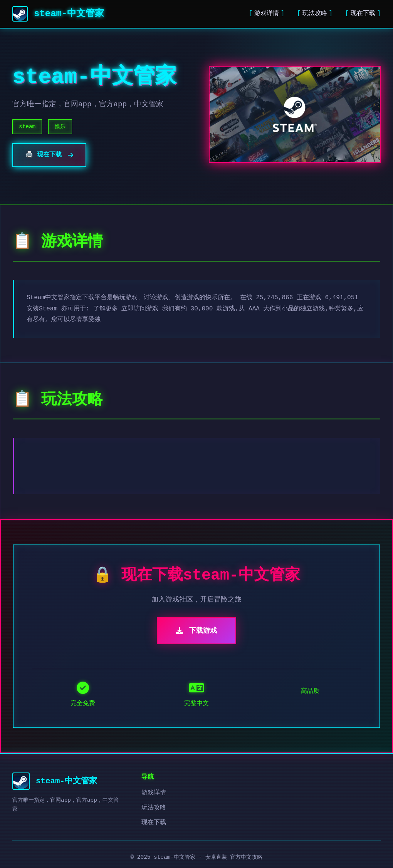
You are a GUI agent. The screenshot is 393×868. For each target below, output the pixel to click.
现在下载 (363, 13)
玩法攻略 (315, 13)
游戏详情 (267, 13)
